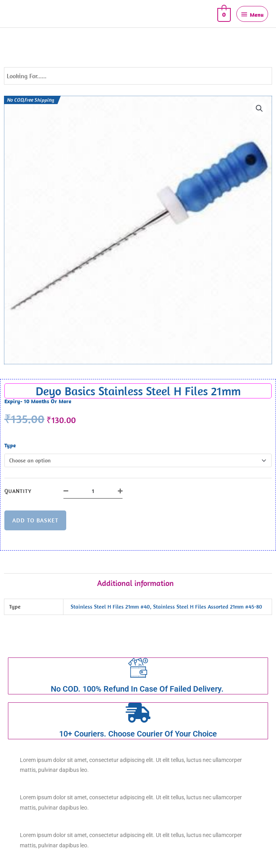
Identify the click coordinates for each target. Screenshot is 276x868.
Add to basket (35, 520)
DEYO (23, 14)
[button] (259, 108)
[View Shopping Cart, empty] (223, 14)
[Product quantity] (93, 491)
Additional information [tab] (135, 583)
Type (10, 445)
